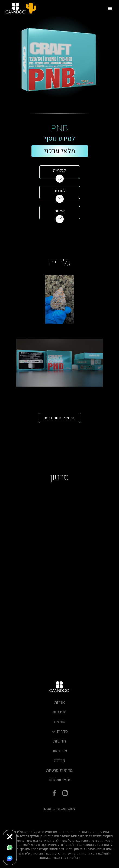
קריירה (60, 761)
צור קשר (60, 751)
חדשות (60, 741)
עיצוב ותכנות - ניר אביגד (59, 809)
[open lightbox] (59, 299)
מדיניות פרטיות (59, 770)
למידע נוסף (60, 139)
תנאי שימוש (60, 780)
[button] (110, 8)
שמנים (60, 722)
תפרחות (59, 712)
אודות (60, 702)
